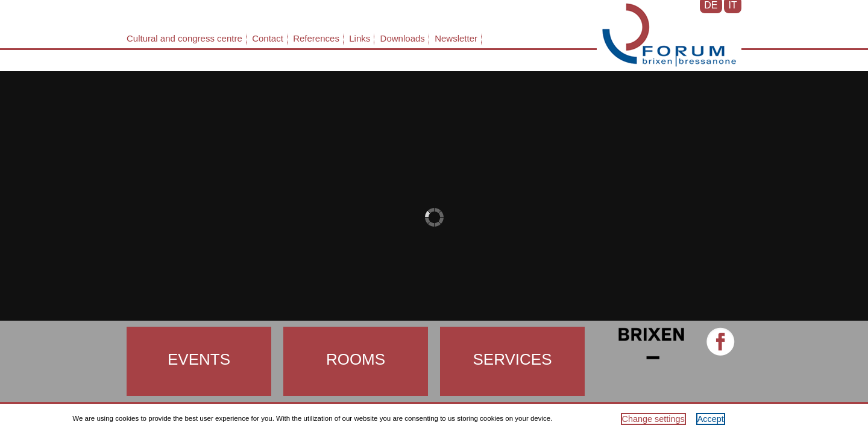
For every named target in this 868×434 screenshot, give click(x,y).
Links (360, 38)
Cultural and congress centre (184, 38)
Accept (711, 419)
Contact (268, 38)
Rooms (356, 359)
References (316, 38)
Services (512, 359)
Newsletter (456, 38)
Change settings (653, 419)
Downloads (403, 38)
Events (199, 359)
